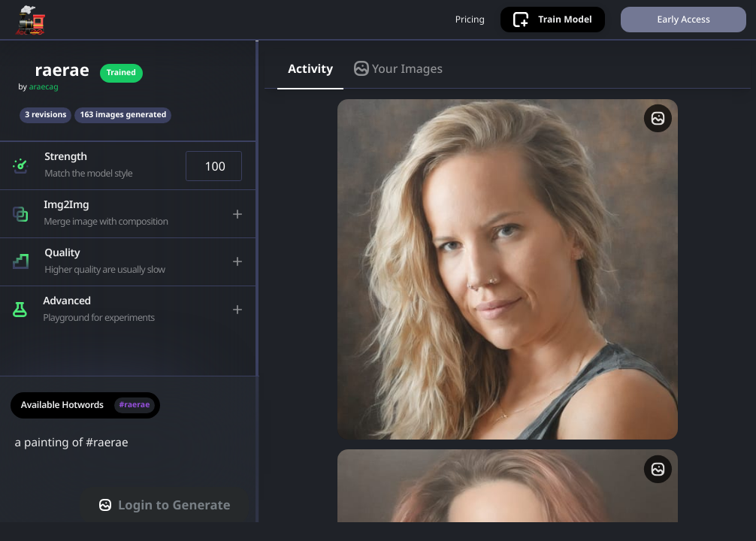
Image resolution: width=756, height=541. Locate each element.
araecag (44, 104)
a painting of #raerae (130, 469)
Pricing (464, 28)
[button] (129, 183)
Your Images (398, 85)
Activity (310, 85)
